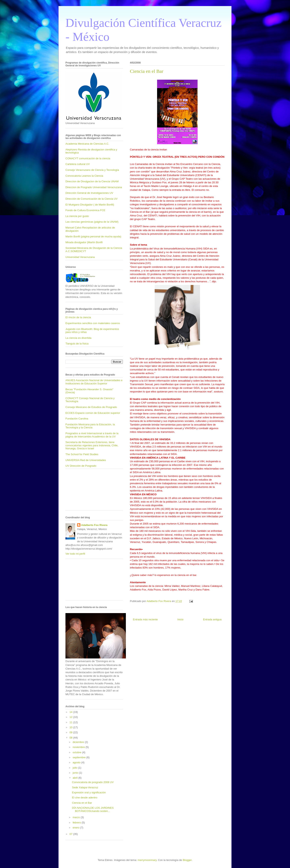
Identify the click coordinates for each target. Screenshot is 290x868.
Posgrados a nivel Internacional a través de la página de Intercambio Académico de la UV (92, 435)
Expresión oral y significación (89, 792)
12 (71, 717)
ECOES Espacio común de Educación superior (93, 413)
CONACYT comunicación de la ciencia (88, 158)
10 (71, 727)
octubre (77, 752)
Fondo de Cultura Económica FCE (85, 210)
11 (71, 722)
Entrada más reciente (145, 619)
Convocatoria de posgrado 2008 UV (93, 782)
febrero (77, 823)
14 (71, 712)
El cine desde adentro (85, 798)
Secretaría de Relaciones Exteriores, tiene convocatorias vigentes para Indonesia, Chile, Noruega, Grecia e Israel (92, 445)
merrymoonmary (147, 860)
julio (75, 768)
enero (76, 828)
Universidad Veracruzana (80, 257)
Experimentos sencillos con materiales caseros (93, 323)
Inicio (180, 619)
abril (76, 778)
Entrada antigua (212, 619)
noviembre (79, 747)
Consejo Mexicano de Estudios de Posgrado (91, 407)
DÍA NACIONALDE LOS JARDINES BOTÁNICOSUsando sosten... (93, 809)
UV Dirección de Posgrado (81, 466)
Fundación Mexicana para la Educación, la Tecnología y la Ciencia (90, 426)
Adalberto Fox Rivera (94, 525)
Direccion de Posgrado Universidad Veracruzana (94, 187)
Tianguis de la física (77, 344)
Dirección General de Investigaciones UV (89, 193)
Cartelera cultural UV (78, 164)
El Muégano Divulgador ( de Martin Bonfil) (90, 205)
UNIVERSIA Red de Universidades (86, 460)
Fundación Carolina (77, 419)
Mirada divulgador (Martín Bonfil (84, 242)
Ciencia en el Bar (82, 803)
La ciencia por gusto (77, 216)
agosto (77, 762)
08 (71, 738)
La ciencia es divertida (78, 338)
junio (76, 773)
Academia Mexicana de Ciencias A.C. (87, 144)
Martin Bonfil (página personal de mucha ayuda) (93, 236)
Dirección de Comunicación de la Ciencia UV (92, 199)
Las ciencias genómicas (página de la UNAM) (92, 222)
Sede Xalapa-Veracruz (85, 787)
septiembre (80, 757)
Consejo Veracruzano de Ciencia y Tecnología (92, 170)
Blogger (187, 860)
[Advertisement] (84, 491)
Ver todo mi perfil (75, 554)
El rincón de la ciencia (78, 317)
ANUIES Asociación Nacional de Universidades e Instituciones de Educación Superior (94, 382)
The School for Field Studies (82, 454)
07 (71, 834)
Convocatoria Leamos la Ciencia (84, 176)
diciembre (79, 742)
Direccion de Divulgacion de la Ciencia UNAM (92, 181)
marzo (77, 817)
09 (71, 732)
